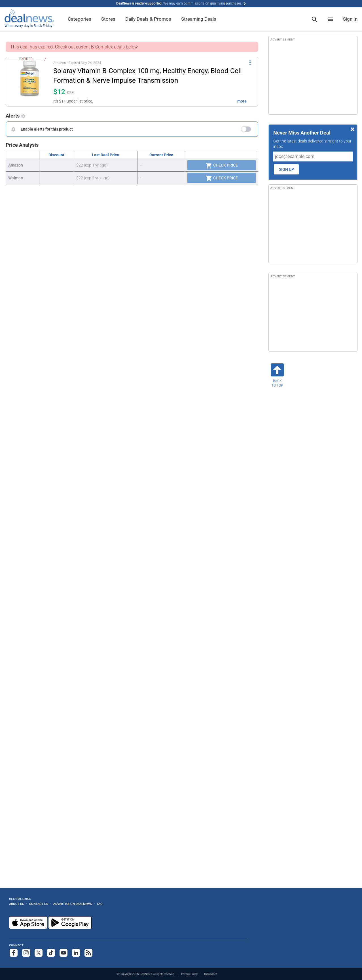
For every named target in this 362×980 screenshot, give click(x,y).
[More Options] (250, 62)
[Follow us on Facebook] (14, 953)
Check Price (222, 166)
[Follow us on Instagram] (26, 953)
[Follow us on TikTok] (51, 953)
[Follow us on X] (39, 953)
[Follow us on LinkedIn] (76, 953)
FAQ (100, 904)
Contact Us (39, 904)
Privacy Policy (190, 974)
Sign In (350, 19)
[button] (129, 82)
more (242, 101)
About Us (17, 904)
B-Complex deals (108, 47)
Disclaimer (210, 974)
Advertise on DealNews (73, 904)
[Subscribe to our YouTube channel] (63, 953)
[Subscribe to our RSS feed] (88, 953)
